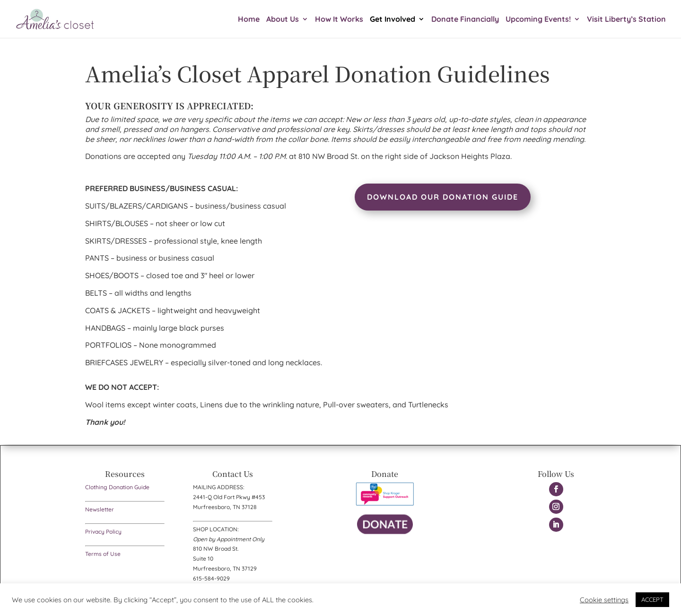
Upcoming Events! (538, 20)
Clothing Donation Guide (117, 487)
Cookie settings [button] (604, 600)
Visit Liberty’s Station (626, 20)
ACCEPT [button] (652, 599)
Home (249, 20)
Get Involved (393, 20)
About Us (283, 20)
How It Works (339, 20)
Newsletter (100, 509)
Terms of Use (103, 554)
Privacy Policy (103, 532)
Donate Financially (465, 20)
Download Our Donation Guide (443, 197)
